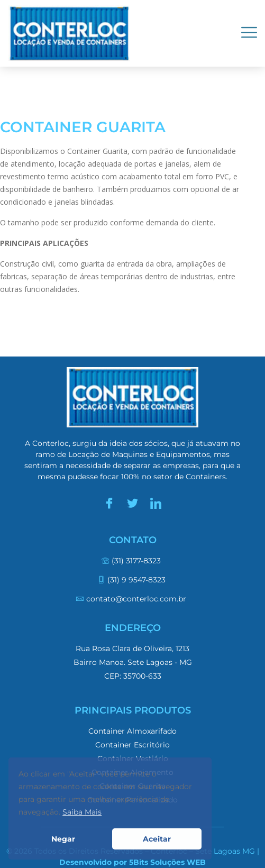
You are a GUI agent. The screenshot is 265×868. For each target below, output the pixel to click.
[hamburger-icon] (249, 33)
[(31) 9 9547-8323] (132, 584)
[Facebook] (109, 504)
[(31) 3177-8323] (132, 565)
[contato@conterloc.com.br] (132, 603)
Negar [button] (63, 839)
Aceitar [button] (157, 839)
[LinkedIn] (156, 504)
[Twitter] (133, 504)
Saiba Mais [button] (82, 812)
